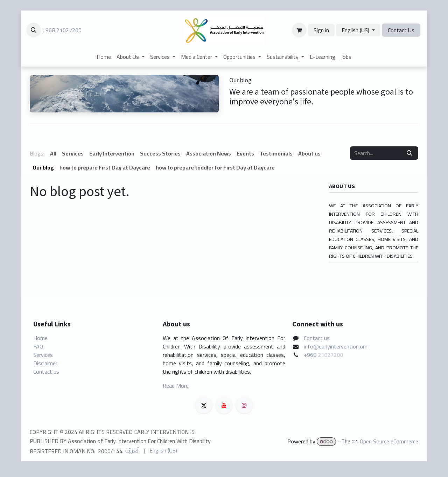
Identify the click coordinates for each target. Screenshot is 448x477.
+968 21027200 (62, 30)
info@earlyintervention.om (336, 346)
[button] (34, 30)
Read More (176, 386)
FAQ (38, 346)
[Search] (409, 153)
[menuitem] (104, 57)
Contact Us (401, 30)
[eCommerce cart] (299, 30)
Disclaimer (45, 363)
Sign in (321, 30)
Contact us (46, 372)
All (53, 153)
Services (43, 355)
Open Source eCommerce (389, 441)
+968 (311, 355)
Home (40, 338)
